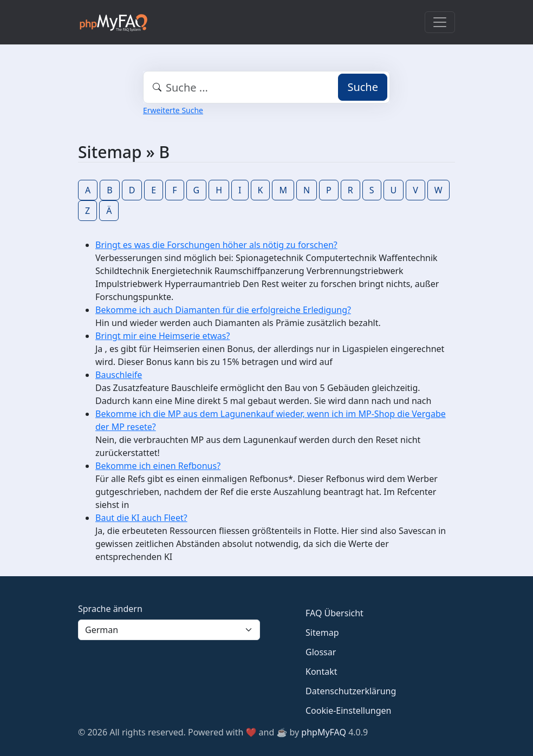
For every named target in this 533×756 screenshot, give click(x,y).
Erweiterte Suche (173, 110)
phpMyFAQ (324, 732)
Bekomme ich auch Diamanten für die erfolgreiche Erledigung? (223, 310)
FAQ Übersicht (334, 613)
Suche (363, 87)
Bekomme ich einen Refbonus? (158, 466)
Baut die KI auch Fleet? (141, 518)
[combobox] (266, 87)
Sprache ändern (110, 609)
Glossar (321, 652)
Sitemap (322, 633)
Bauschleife (119, 375)
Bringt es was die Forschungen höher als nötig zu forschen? (216, 245)
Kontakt (321, 672)
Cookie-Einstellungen (348, 711)
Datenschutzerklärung (351, 691)
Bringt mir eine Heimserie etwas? (162, 336)
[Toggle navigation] (440, 22)
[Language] (169, 630)
